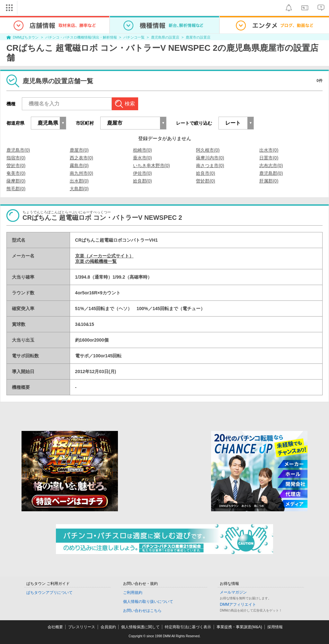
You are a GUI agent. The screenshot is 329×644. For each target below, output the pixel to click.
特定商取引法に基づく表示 (188, 627)
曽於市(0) (16, 165)
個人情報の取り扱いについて (148, 602)
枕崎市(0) (142, 150)
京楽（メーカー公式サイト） (104, 256)
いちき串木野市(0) (151, 165)
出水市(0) (269, 150)
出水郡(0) (79, 181)
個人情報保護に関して (140, 627)
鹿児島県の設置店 (165, 37)
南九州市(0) (81, 173)
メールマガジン (233, 592)
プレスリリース (82, 627)
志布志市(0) (271, 165)
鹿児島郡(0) (271, 173)
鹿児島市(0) (18, 150)
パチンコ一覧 (134, 37)
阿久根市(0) (208, 150)
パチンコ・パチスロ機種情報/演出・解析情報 (81, 37)
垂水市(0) (142, 158)
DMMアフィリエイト (238, 604)
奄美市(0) (16, 173)
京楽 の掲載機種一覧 (96, 261)
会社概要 (55, 627)
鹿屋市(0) (79, 150)
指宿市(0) (16, 158)
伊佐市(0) (142, 173)
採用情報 (275, 627)
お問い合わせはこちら (142, 611)
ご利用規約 (133, 593)
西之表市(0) (81, 158)
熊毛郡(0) (16, 189)
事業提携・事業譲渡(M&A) (239, 627)
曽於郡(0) (205, 181)
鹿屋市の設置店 (198, 37)
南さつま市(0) (210, 165)
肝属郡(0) (269, 181)
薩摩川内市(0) (210, 158)
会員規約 (108, 627)
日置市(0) (269, 158)
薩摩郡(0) (16, 181)
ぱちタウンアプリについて (49, 593)
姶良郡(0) (142, 181)
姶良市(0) (205, 173)
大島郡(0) (79, 189)
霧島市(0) (79, 165)
